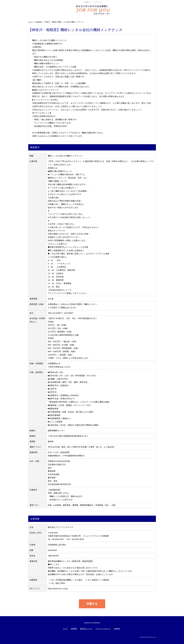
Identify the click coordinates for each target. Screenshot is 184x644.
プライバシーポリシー (103, 629)
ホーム (31, 22)
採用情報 (38, 22)
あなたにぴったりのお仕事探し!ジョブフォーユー (93, 10)
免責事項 (117, 629)
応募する (92, 604)
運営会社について (86, 629)
